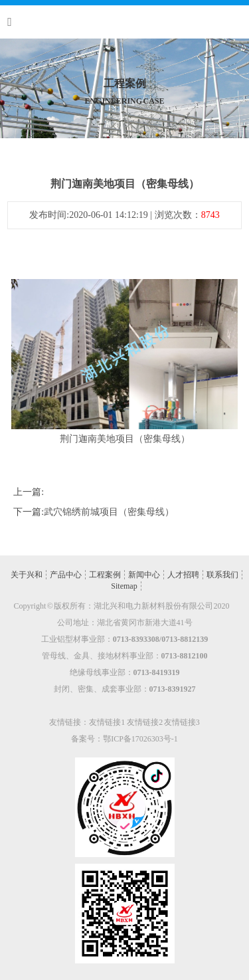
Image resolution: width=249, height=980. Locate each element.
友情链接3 (182, 722)
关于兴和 (27, 575)
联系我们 (222, 575)
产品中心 (66, 575)
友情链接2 (145, 722)
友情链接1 (107, 722)
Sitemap (124, 586)
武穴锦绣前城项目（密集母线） (109, 512)
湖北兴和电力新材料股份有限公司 (153, 606)
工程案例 (105, 575)
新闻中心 (144, 575)
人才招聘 (183, 575)
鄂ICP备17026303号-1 (140, 739)
